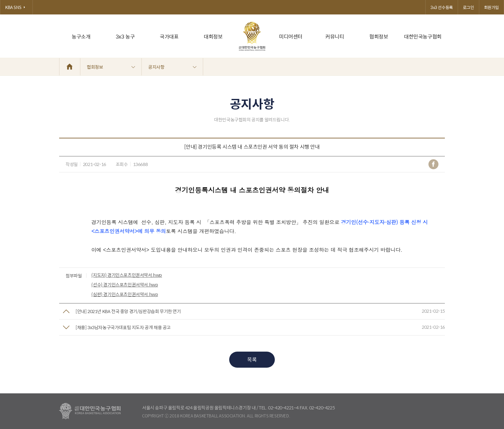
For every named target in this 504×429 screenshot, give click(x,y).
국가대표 (169, 36)
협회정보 (379, 36)
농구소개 (81, 36)
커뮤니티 (335, 36)
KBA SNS (16, 7)
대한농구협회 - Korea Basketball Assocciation (90, 411)
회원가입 (491, 7)
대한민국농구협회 (423, 36)
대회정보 (213, 36)
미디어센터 (291, 36)
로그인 (468, 7)
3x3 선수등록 (442, 7)
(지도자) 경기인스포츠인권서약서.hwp (127, 275)
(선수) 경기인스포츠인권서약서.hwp (125, 285)
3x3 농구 (125, 36)
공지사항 (172, 67)
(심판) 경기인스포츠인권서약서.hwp (125, 294)
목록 (252, 359)
